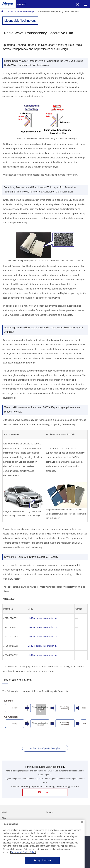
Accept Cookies (42, 864)
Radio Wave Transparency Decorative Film (58, 12)
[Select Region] (77, 4)
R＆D (10, 12)
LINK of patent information (42, 618)
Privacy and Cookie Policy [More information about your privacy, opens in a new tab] (23, 856)
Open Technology (25, 12)
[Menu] (86, 4)
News (4, 812)
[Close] (82, 826)
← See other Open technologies (45, 748)
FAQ (4, 818)
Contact (50, 812)
